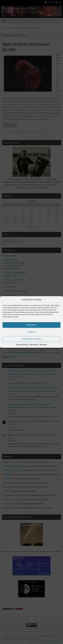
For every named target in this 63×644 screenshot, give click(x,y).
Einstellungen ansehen (31, 339)
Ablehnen (31, 332)
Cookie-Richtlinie (22, 344)
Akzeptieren (31, 325)
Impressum (43, 344)
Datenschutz (34, 344)
